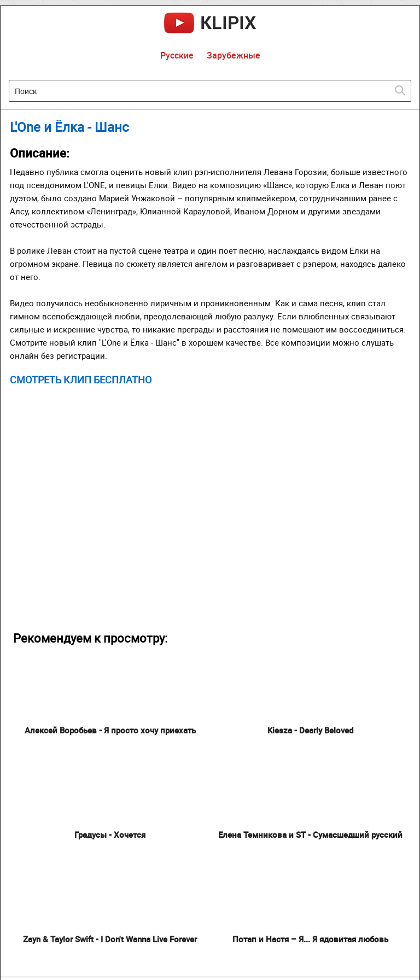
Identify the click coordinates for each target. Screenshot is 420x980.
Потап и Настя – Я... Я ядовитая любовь (310, 939)
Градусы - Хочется (110, 835)
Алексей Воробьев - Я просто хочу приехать (110, 730)
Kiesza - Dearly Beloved (310, 730)
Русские (177, 55)
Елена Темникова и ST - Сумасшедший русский (310, 835)
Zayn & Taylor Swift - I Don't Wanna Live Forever (110, 939)
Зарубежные (234, 55)
